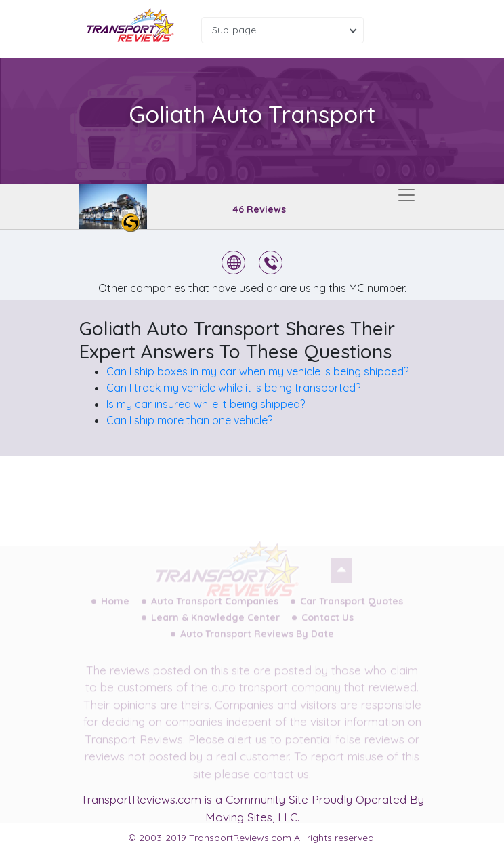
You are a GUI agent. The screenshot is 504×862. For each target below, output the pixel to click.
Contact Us (328, 623)
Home (115, 607)
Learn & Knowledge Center (215, 623)
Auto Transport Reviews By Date (257, 640)
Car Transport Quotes (352, 607)
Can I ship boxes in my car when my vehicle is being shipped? (257, 371)
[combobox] (282, 30)
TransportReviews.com (141, 799)
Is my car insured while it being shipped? (206, 404)
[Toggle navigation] (406, 195)
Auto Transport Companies (215, 607)
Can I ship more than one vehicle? (189, 420)
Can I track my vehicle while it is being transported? (233, 388)
